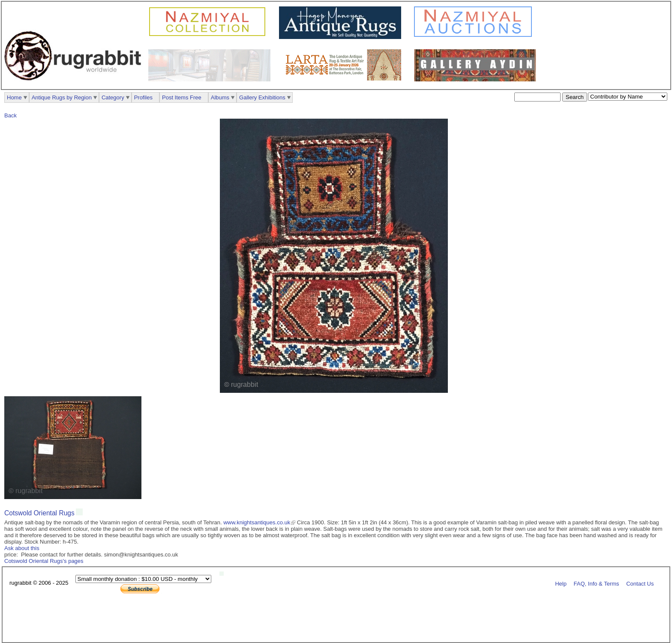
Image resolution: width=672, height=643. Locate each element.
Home (14, 97)
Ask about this (22, 548)
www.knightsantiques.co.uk (257, 522)
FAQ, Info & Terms (597, 583)
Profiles (143, 97)
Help (561, 583)
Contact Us (640, 583)
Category (113, 97)
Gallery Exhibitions (262, 97)
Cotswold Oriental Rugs (39, 513)
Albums (220, 97)
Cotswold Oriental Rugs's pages (44, 561)
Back (10, 115)
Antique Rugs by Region (62, 97)
